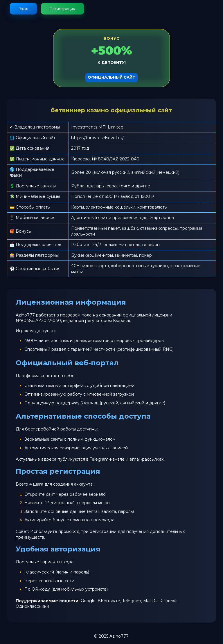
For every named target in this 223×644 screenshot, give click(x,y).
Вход (23, 9)
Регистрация (62, 9)
